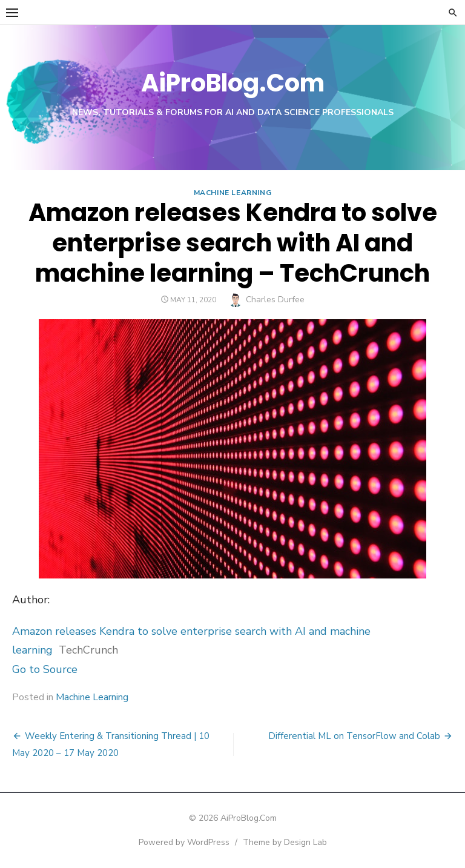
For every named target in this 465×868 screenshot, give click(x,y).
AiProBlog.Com (233, 83)
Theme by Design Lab (285, 842)
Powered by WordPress (184, 842)
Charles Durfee (275, 300)
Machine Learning (233, 193)
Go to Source (45, 669)
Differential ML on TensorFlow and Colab (354, 736)
